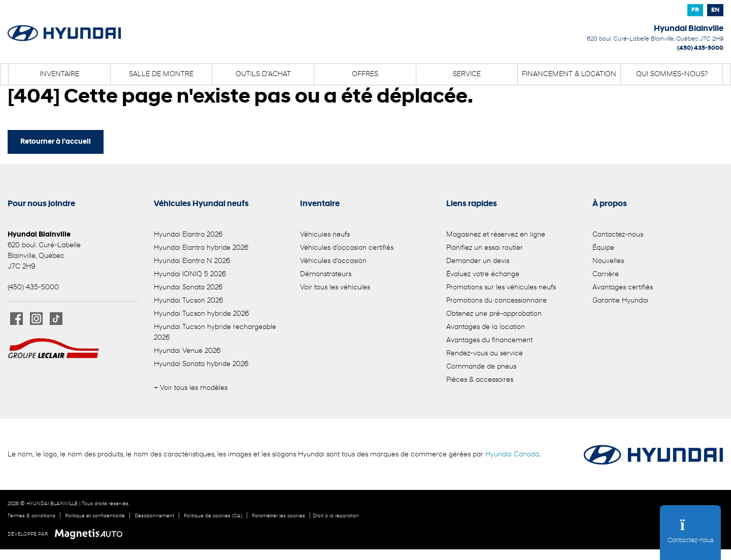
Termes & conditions (31, 516)
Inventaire (59, 74)
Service (467, 74)
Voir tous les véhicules (335, 288)
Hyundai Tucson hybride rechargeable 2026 (215, 333)
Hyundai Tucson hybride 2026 (201, 314)
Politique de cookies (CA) (213, 516)
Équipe (603, 248)
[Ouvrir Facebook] (16, 319)
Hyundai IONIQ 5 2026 (190, 274)
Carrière (606, 274)
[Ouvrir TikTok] (56, 319)
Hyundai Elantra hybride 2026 (201, 248)
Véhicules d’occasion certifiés (347, 248)
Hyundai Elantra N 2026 (192, 261)
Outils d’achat (263, 74)
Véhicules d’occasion (333, 261)
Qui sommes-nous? (672, 74)
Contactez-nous (618, 235)
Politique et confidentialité (95, 516)
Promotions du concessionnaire (496, 301)
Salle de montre (161, 74)
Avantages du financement (489, 340)
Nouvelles (608, 261)
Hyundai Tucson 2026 (188, 301)
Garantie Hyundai (620, 301)
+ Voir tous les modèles (191, 388)
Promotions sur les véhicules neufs (501, 288)
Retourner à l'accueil (56, 142)
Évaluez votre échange (483, 274)
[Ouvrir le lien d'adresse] (655, 39)
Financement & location (569, 74)
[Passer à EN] (715, 10)
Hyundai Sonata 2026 (188, 288)
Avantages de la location (486, 327)
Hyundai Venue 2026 (187, 351)
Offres (365, 74)
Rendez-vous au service (485, 354)
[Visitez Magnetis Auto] (91, 534)
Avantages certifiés (623, 288)
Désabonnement (154, 516)
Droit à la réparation (336, 516)
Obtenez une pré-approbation (494, 314)
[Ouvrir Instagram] (36, 319)
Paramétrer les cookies (278, 516)
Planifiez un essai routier (485, 248)
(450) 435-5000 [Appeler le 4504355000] (700, 48)
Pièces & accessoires (480, 380)
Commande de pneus (481, 367)
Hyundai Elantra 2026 (188, 235)
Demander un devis (478, 261)
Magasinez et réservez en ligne (496, 235)
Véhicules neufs (325, 235)
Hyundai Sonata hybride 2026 (201, 364)
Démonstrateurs (326, 274)
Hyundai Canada (512, 455)
